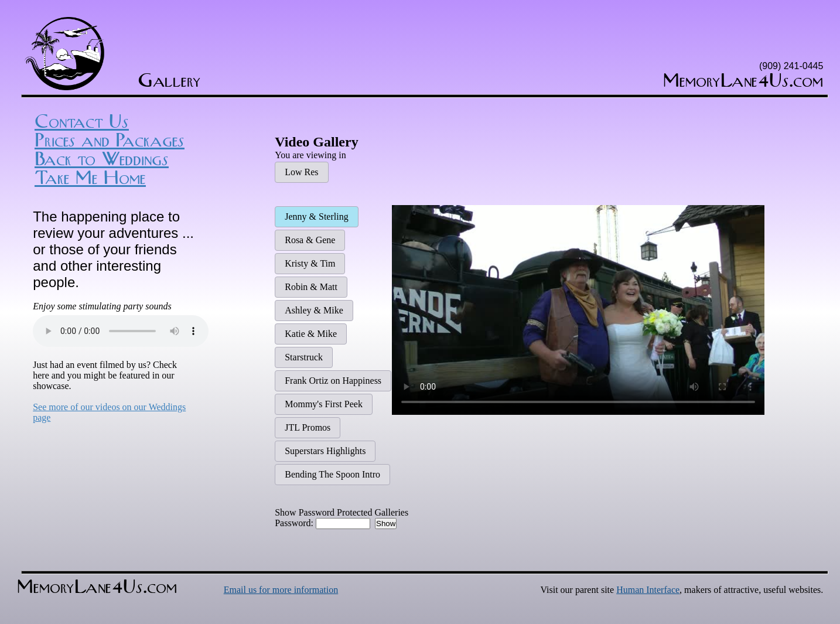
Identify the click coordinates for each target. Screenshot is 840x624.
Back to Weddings (102, 159)
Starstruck (304, 357)
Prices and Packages (110, 141)
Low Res (301, 172)
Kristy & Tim (310, 263)
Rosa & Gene (310, 240)
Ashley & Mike (314, 310)
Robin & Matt (311, 287)
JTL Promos (308, 427)
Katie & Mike (311, 334)
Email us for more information (281, 590)
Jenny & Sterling (316, 216)
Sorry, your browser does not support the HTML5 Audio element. (121, 329)
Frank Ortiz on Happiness (333, 381)
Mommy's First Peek (324, 404)
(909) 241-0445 (791, 66)
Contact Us (82, 122)
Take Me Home (90, 178)
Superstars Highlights (325, 451)
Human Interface (648, 590)
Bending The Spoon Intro (332, 474)
